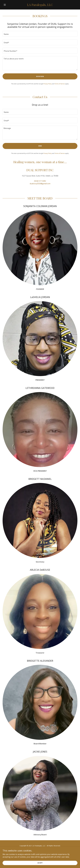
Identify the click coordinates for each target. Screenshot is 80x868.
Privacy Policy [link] (48, 84)
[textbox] (40, 34)
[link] (40, 5)
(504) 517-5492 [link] (40, 181)
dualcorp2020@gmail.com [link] (40, 184)
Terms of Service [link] (60, 84)
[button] (8, 5)
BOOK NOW (40, 76)
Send (40, 146)
